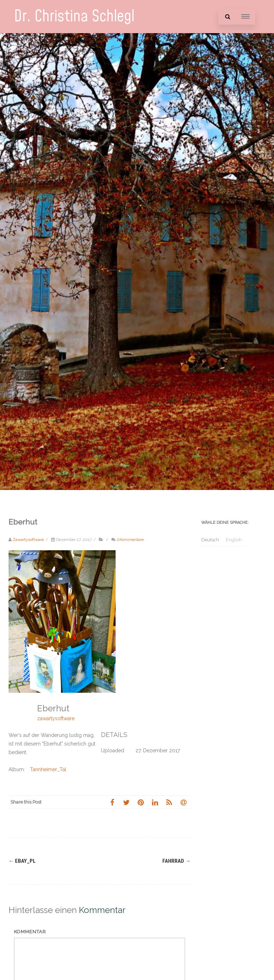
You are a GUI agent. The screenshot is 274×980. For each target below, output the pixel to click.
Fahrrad (176, 861)
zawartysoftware (56, 718)
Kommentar (30, 932)
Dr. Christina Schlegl (74, 17)
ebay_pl (22, 861)
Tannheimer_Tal (48, 769)
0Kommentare (130, 540)
